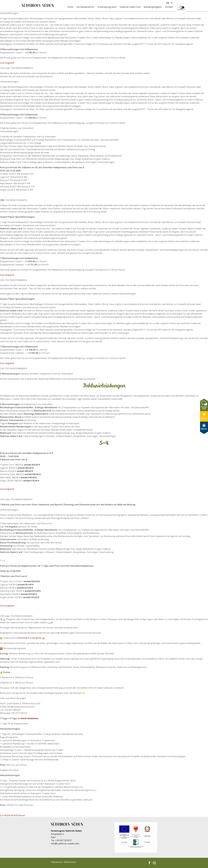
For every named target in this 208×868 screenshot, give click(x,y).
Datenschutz (70, 862)
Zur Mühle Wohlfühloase (12, 815)
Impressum (57, 862)
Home (70, 7)
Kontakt (169, 7)
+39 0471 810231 (63, 840)
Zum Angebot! (7, 63)
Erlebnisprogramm (107, 7)
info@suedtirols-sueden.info (65, 844)
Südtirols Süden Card (130, 7)
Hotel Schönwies (30, 718)
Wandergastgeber (153, 7)
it (172, 3)
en (168, 3)
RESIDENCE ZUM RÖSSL (30, 638)
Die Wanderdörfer (85, 7)
